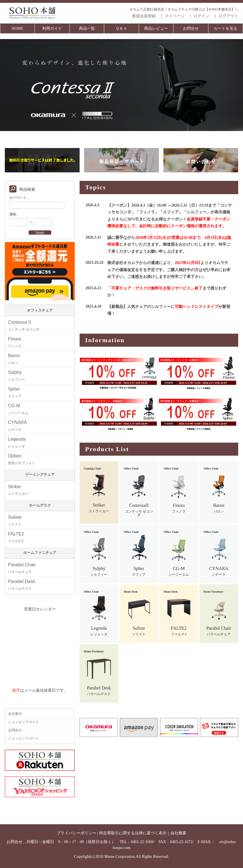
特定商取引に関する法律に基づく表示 (133, 833)
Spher (15, 392)
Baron (14, 359)
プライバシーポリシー (76, 833)
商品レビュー (156, 28)
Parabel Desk (22, 585)
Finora (15, 342)
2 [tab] (122, 141)
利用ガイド (52, 28)
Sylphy (16, 376)
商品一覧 (87, 28)
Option (22, 459)
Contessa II (24, 326)
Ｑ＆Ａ (121, 28)
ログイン (201, 16)
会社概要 (178, 833)
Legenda (17, 442)
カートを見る (225, 28)
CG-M (18, 409)
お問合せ (191, 28)
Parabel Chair (22, 568)
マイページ (175, 16)
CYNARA (17, 426)
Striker (18, 490)
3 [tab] (126, 141)
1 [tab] (118, 141)
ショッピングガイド (24, 722)
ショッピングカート (24, 738)
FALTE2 (16, 537)
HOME (17, 28)
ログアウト (228, 16)
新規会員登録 (144, 16)
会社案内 (15, 714)
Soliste (15, 521)
